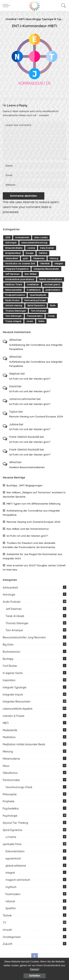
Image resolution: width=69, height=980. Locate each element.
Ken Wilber (31, 274)
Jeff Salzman (12, 274)
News (6, 766)
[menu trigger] (7, 6)
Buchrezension (11, 652)
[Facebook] (35, 956)
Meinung (8, 752)
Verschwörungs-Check (19, 787)
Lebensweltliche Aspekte (18, 709)
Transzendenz (35, 316)
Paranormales (11, 780)
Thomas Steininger (16, 311)
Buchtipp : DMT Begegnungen (25, 485)
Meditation (9, 737)
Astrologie (11, 243)
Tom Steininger (14, 316)
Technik (7, 915)
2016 (8, 237)
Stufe (53, 305)
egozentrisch (13, 859)
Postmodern (13, 894)
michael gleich (52, 285)
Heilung (54, 258)
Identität (45, 264)
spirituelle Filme (12, 844)
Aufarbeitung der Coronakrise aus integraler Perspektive (36, 347)
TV (4, 923)
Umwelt (7, 930)
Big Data (8, 645)
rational (10, 901)
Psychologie (10, 816)
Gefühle (43, 253)
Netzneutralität (14, 290)
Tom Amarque (39, 311)
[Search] (63, 6)
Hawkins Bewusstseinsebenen (27, 467)
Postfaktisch (34, 290)
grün (25, 258)
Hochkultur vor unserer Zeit (20, 264)
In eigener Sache (13, 673)
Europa (30, 253)
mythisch (11, 887)
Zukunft (7, 944)
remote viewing (14, 305)
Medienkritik (10, 730)
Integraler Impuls (13, 695)
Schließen (35, 976)
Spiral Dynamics (36, 305)
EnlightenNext (13, 253)
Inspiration (9, 680)
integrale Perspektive (17, 269)
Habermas (39, 258)
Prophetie (9, 801)
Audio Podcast (12, 602)
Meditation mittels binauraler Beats (24, 744)
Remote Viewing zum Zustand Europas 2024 (36, 416)
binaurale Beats (14, 248)
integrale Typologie (15, 687)
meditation (33, 285)
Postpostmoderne (15, 295)
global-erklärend (16, 866)
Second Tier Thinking (15, 823)
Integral (59, 264)
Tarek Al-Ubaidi (15, 616)
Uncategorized (12, 937)
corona (31, 248)
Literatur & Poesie (14, 716)
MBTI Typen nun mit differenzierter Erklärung (33, 504)
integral (10, 873)
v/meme (11, 837)
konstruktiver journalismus (20, 279)
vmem (30, 321)
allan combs (41, 237)
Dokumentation (15, 851)
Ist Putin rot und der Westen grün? (30, 379)
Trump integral (13, 321)
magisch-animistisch (18, 880)
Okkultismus (10, 773)
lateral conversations (51, 279)
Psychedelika (11, 809)
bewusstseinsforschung (34, 243)
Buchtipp (8, 659)
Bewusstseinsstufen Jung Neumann (24, 637)
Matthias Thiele (14, 285)
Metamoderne (11, 759)
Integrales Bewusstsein (46, 269)
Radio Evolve (12, 300)
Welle (41, 321)
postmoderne (53, 290)
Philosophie (10, 794)
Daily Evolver (47, 248)
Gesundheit (12, 258)
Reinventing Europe (35, 300)
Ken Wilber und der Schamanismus (28, 529)
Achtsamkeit (22, 237)
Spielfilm (11, 908)
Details (35, 969)
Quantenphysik (38, 295)
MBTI (6, 723)
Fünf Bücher (10, 666)
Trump (51, 316)
